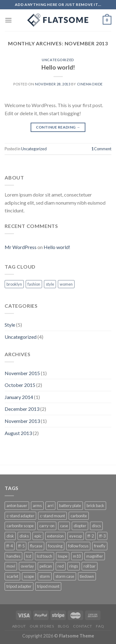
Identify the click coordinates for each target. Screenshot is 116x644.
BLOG (63, 626)
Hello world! (58, 67)
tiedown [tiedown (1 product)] (87, 576)
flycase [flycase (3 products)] (36, 546)
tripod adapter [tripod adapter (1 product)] (19, 586)
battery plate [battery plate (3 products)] (70, 506)
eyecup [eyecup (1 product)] (76, 536)
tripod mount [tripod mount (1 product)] (48, 586)
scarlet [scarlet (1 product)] (12, 576)
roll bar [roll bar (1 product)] (90, 566)
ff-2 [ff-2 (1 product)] (91, 536)
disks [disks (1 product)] (24, 536)
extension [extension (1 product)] (55, 536)
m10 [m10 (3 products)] (77, 556)
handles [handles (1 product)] (13, 556)
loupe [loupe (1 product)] (63, 556)
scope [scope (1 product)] (29, 576)
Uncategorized (58, 60)
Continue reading (58, 127)
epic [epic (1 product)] (38, 536)
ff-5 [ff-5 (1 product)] (21, 546)
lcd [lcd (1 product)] (29, 556)
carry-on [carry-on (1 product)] (47, 526)
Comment (101, 149)
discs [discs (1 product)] (96, 526)
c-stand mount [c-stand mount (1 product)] (52, 516)
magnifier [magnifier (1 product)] (95, 556)
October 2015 (20, 385)
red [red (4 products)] (61, 566)
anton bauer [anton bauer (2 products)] (17, 506)
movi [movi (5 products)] (11, 566)
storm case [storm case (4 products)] (65, 576)
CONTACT (83, 626)
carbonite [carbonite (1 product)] (79, 516)
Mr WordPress (21, 247)
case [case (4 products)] (64, 526)
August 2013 (18, 433)
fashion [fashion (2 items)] (34, 284)
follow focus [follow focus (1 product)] (78, 546)
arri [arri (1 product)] (50, 506)
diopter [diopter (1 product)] (80, 526)
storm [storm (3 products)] (45, 576)
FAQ (100, 626)
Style (10, 325)
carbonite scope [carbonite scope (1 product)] (20, 526)
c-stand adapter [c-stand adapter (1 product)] (20, 516)
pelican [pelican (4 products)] (46, 566)
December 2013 (22, 409)
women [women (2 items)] (66, 284)
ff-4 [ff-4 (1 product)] (10, 546)
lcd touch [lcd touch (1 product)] (45, 556)
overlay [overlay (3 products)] (27, 566)
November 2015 (22, 373)
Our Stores (42, 626)
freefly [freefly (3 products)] (100, 546)
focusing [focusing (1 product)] (55, 546)
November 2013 (22, 421)
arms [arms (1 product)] (37, 506)
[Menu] (8, 20)
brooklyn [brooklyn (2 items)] (14, 284)
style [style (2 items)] (50, 284)
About (19, 626)
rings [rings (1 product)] (74, 566)
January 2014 (19, 397)
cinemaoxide (90, 84)
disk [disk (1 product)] (10, 536)
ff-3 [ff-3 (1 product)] (102, 536)
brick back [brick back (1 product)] (95, 506)
